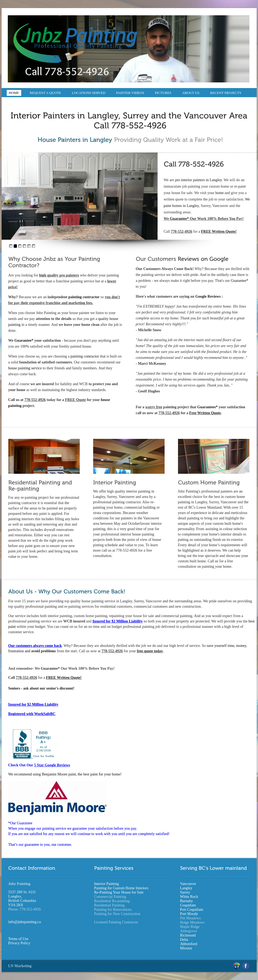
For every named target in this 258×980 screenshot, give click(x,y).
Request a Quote (46, 93)
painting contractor (84, 297)
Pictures (163, 93)
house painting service (25, 368)
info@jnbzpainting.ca (25, 922)
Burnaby (187, 901)
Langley (186, 888)
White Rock (189, 897)
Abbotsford (189, 944)
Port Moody (189, 914)
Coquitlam (188, 905)
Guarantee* (179, 219)
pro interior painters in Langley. (199, 180)
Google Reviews (208, 296)
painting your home (217, 566)
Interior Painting (107, 884)
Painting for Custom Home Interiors (121, 888)
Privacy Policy (19, 943)
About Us (191, 93)
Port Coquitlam (192, 910)
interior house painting (137, 534)
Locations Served (89, 93)
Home (14, 93)
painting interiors (21, 519)
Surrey (185, 892)
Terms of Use (18, 939)
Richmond (188, 935)
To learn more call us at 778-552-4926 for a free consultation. (126, 550)
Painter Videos (130, 93)
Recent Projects (226, 93)
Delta (184, 940)
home (220, 193)
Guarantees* (208, 407)
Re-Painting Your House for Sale (119, 892)
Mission (186, 948)
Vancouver (188, 884)
